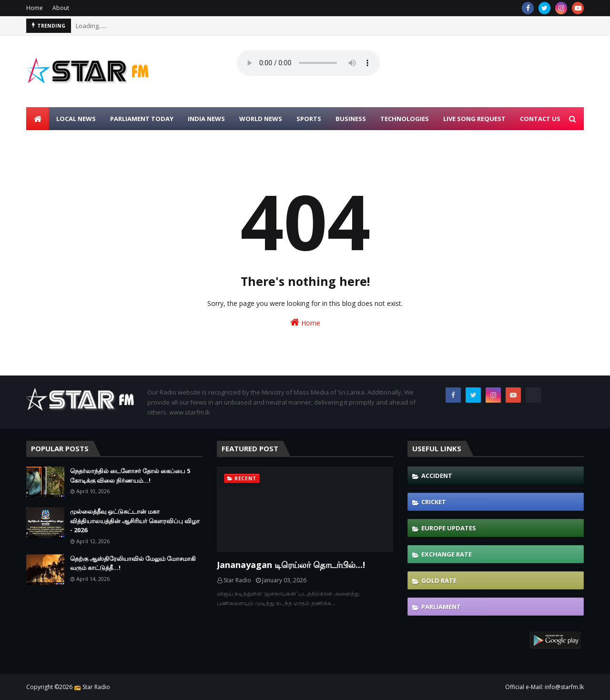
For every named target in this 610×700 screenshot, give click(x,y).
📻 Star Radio (92, 687)
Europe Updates (449, 528)
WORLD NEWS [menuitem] (261, 119)
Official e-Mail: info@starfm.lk (544, 687)
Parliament (441, 607)
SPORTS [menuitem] (309, 119)
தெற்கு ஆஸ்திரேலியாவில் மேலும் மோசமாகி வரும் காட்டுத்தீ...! (133, 563)
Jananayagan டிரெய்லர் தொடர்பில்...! (291, 565)
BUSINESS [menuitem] (351, 119)
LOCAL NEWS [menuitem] (76, 119)
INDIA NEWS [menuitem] (206, 119)
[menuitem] (38, 119)
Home (35, 8)
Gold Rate (439, 580)
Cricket (434, 502)
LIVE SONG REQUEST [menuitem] (474, 119)
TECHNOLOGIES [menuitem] (405, 119)
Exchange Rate (447, 554)
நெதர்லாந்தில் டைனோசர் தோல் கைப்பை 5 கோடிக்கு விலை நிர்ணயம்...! (130, 476)
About (61, 8)
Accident (437, 476)
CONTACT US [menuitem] (540, 119)
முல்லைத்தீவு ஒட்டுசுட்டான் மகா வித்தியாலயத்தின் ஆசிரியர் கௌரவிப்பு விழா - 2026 (135, 521)
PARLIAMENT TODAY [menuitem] (142, 119)
